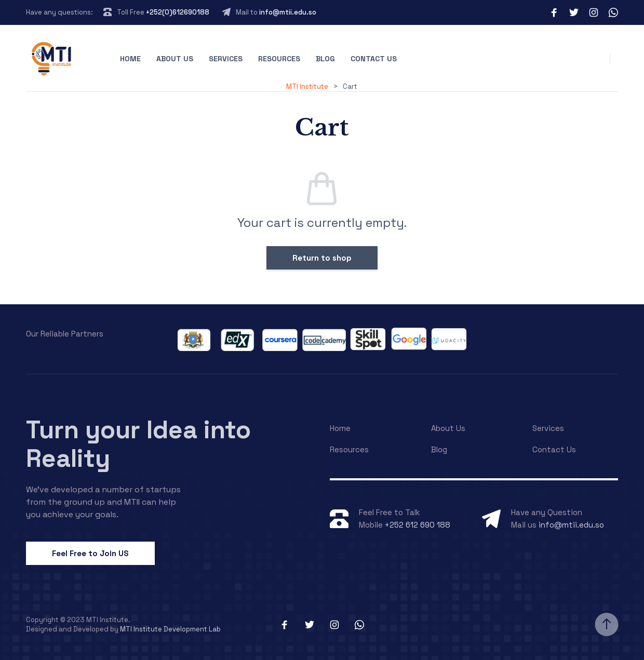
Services (226, 59)
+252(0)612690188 (178, 12)
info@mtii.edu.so (288, 12)
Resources (279, 59)
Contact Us (374, 59)
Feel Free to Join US (90, 553)
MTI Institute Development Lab (170, 629)
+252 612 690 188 (418, 525)
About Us (175, 59)
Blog (325, 59)
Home (130, 59)
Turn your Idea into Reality (138, 444)
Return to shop (322, 258)
